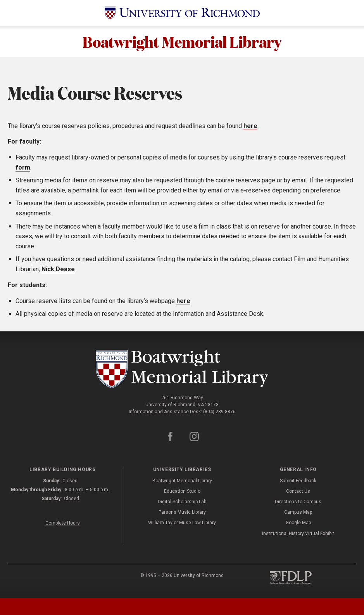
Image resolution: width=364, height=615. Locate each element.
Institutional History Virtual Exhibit (298, 534)
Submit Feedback (298, 481)
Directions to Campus (298, 502)
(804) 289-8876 (219, 412)
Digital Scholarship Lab (182, 502)
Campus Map (298, 513)
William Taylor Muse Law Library (182, 523)
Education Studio (182, 492)
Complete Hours (63, 523)
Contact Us (298, 492)
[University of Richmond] (182, 13)
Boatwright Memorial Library (182, 42)
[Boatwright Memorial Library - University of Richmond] (182, 369)
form (23, 167)
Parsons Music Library (182, 513)
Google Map (298, 523)
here (250, 126)
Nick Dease (58, 269)
